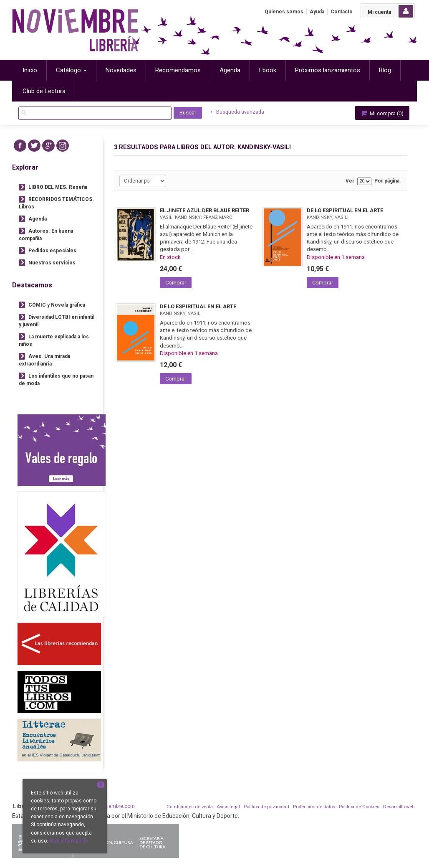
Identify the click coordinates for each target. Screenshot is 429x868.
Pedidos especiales (52, 251)
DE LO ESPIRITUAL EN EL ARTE (345, 210)
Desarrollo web (399, 807)
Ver (350, 181)
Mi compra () (381, 113)
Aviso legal (228, 807)
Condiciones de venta (190, 807)
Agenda (38, 219)
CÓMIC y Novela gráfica (57, 305)
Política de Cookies (359, 807)
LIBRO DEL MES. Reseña (58, 187)
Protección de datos (314, 807)
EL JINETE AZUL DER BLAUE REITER (204, 210)
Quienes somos (284, 12)
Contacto (342, 12)
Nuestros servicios (52, 263)
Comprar (176, 283)
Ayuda (317, 12)
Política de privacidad (266, 807)
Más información (69, 841)
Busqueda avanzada (237, 112)
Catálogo (71, 70)
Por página (387, 181)
